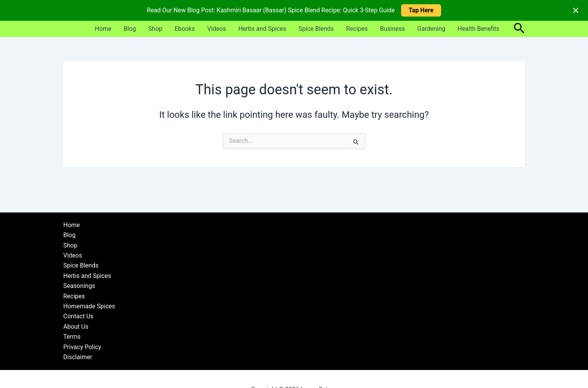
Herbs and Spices (262, 29)
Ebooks (185, 29)
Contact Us (79, 316)
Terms (72, 337)
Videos (217, 29)
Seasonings (79, 286)
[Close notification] (576, 10)
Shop (155, 29)
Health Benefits (479, 29)
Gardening (431, 29)
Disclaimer (78, 357)
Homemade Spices (89, 306)
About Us (76, 327)
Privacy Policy (82, 347)
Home (103, 29)
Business (392, 29)
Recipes (357, 29)
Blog (130, 29)
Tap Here (421, 10)
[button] (519, 29)
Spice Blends (316, 29)
